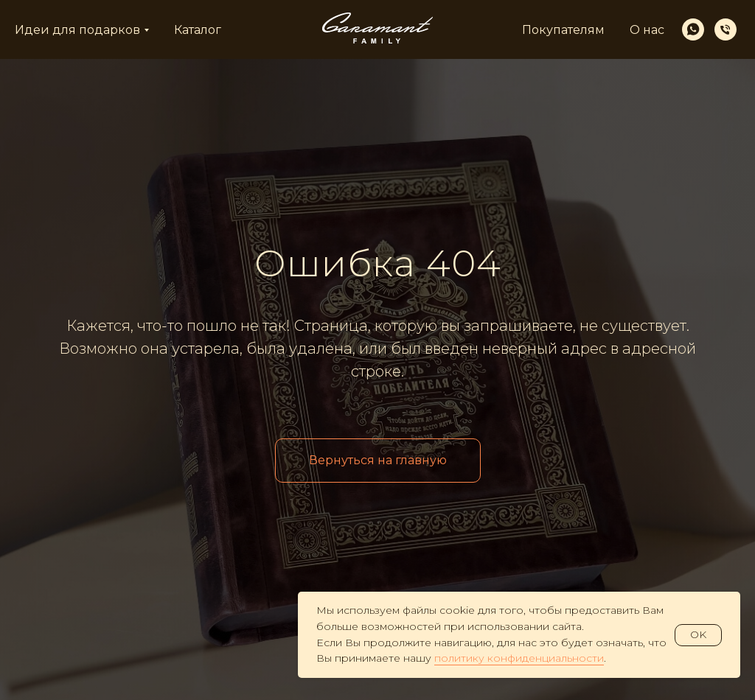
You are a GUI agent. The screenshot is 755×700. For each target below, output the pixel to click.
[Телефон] (726, 29)
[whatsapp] (693, 29)
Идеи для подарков (77, 30)
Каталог (198, 30)
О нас (647, 30)
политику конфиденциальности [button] (519, 658)
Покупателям (563, 30)
